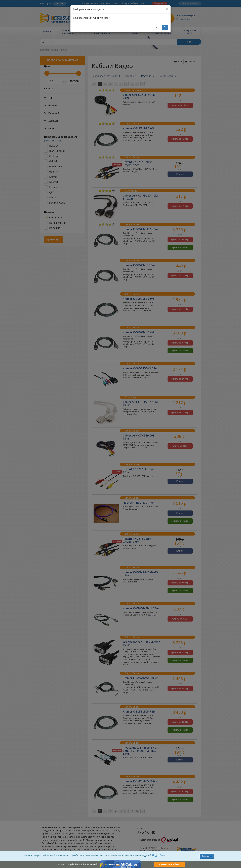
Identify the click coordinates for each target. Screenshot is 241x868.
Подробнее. (159, 855)
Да (165, 27)
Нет (157, 27)
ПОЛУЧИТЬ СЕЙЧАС (169, 864)
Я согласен (207, 856)
